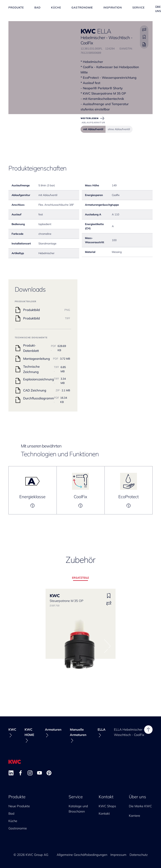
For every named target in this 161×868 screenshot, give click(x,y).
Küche (56, 9)
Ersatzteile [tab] (80, 578)
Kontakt (106, 797)
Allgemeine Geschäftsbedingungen (82, 855)
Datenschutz (139, 855)
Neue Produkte (19, 806)
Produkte (16, 9)
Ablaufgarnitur (93, 122)
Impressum (118, 855)
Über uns (137, 797)
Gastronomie (82, 9)
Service (138, 9)
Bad (37, 9)
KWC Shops (107, 806)
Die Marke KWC (140, 806)
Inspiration (113, 9)
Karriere (134, 816)
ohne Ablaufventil (119, 129)
